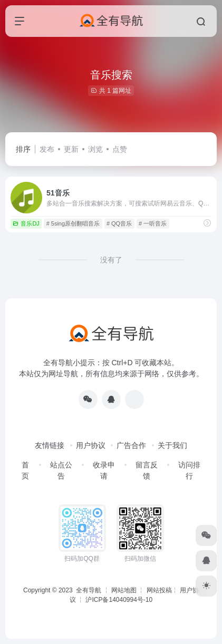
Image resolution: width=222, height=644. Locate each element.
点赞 (120, 149)
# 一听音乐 (153, 223)
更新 (71, 149)
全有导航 (89, 590)
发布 (47, 149)
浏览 (95, 149)
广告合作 (131, 445)
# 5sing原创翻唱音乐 (73, 223)
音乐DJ (26, 223)
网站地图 (124, 590)
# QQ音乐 (119, 223)
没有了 (111, 260)
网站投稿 (159, 590)
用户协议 (91, 445)
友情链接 (50, 445)
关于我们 (172, 445)
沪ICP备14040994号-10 (119, 600)
